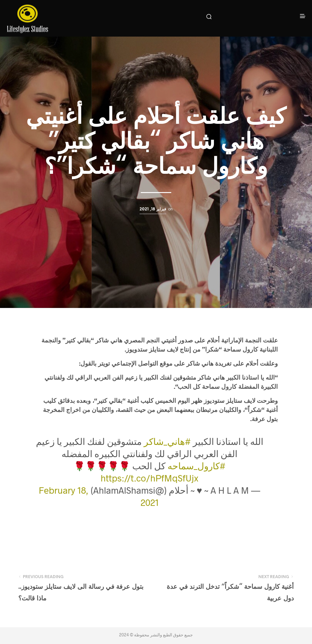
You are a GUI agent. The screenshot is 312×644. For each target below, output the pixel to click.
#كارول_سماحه (197, 466)
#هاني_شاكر (167, 441)
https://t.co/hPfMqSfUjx (149, 478)
